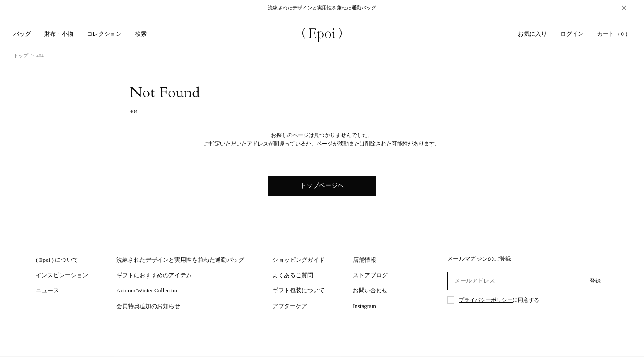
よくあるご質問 (293, 275)
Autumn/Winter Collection (147, 290)
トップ (21, 56)
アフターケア (290, 306)
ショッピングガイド (299, 260)
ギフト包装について (299, 290)
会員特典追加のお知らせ (148, 306)
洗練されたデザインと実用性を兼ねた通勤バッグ (180, 260)
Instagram (364, 306)
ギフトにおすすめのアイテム (154, 275)
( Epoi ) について (57, 260)
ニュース (47, 290)
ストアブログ (370, 275)
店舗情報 (364, 260)
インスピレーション (62, 275)
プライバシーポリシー (486, 300)
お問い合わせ (370, 290)
